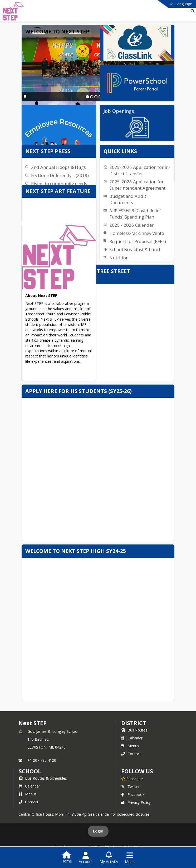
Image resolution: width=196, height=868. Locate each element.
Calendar (132, 738)
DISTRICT (134, 723)
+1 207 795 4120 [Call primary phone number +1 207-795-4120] (42, 760)
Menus (130, 746)
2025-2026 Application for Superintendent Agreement (137, 185)
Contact (131, 754)
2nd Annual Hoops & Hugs (58, 167)
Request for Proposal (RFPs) (138, 241)
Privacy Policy (136, 802)
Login (98, 831)
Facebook (133, 794)
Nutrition (119, 258)
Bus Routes (134, 730)
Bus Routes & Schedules (43, 778)
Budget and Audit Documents (128, 199)
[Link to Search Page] (192, 11)
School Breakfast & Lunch (135, 249)
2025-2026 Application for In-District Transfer (140, 170)
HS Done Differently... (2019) (60, 175)
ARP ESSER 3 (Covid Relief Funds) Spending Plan (135, 214)
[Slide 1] (87, 97)
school (30, 771)
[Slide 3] (96, 97)
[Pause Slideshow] (25, 96)
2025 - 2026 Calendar (131, 225)
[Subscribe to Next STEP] (132, 779)
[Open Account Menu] (86, 858)
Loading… (98, 476)
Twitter (130, 787)
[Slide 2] (92, 97)
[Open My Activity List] (109, 858)
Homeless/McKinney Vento (137, 233)
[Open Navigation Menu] (130, 858)
